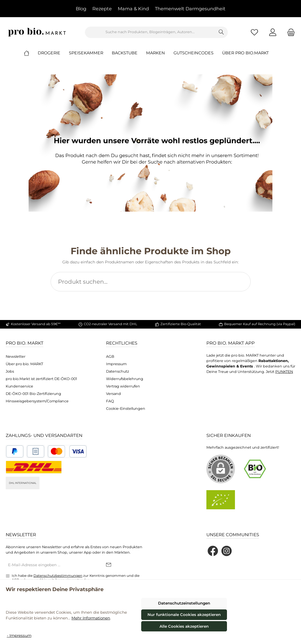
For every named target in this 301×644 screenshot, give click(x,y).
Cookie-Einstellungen (126, 409)
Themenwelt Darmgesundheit (190, 9)
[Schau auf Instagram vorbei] (227, 551)
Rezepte (102, 9)
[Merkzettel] (254, 32)
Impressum (116, 364)
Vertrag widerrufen (123, 386)
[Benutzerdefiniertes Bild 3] (67, 451)
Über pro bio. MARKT (24, 364)
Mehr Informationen (91, 618)
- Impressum (19, 635)
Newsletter (16, 356)
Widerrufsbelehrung (125, 379)
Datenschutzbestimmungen (58, 576)
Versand (113, 394)
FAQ (110, 401)
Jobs (10, 371)
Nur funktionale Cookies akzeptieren (184, 615)
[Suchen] (221, 32)
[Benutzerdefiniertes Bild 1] (15, 451)
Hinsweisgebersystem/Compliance (37, 401)
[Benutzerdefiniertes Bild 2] (36, 451)
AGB (110, 356)
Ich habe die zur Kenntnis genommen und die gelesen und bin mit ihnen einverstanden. (76, 578)
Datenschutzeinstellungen (184, 603)
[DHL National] (34, 467)
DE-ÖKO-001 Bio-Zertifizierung (33, 394)
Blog (81, 9)
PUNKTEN (284, 372)
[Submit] (109, 565)
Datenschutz (117, 371)
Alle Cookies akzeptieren (184, 626)
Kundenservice (19, 386)
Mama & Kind (133, 9)
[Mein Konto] (273, 32)
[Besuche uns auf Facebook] (213, 551)
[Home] (31, 53)
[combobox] (150, 32)
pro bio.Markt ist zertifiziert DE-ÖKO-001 (41, 379)
